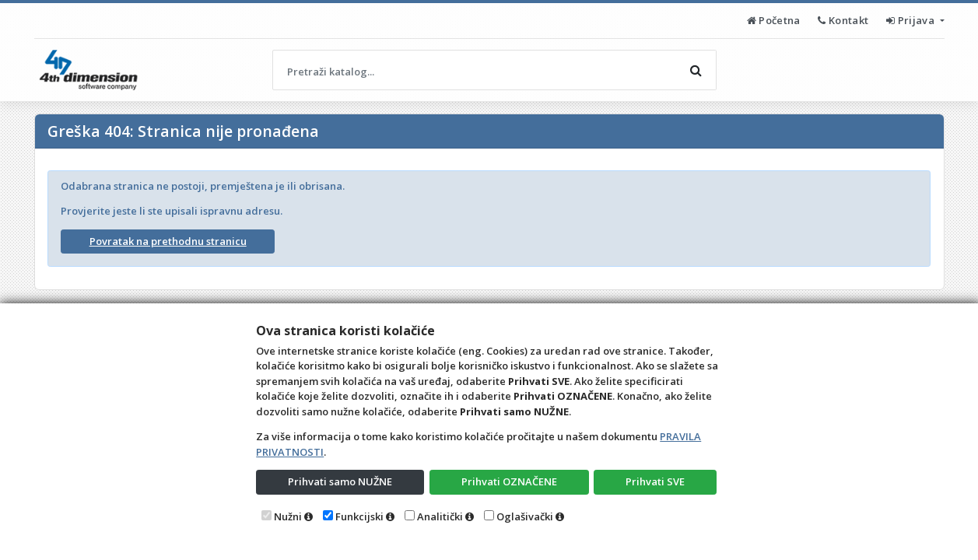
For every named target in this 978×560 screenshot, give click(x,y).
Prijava (911, 20)
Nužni (288, 516)
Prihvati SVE (655, 481)
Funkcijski (359, 516)
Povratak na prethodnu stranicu (168, 241)
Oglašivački (525, 516)
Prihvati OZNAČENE (509, 481)
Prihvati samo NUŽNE (340, 481)
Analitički (440, 516)
